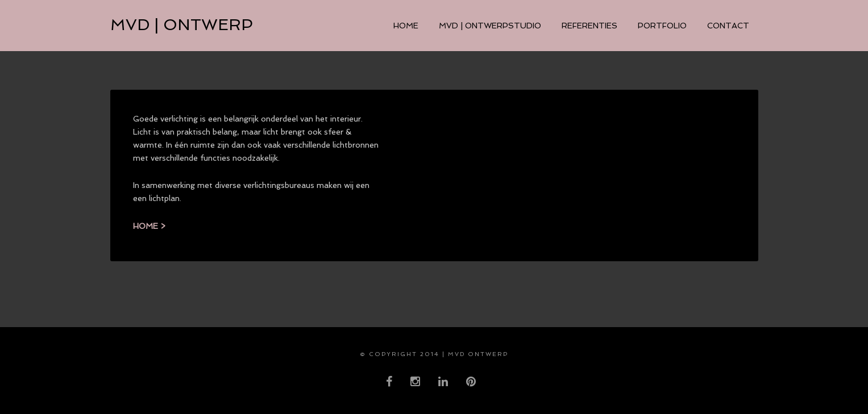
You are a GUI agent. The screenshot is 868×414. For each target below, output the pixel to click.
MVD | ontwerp (182, 25)
